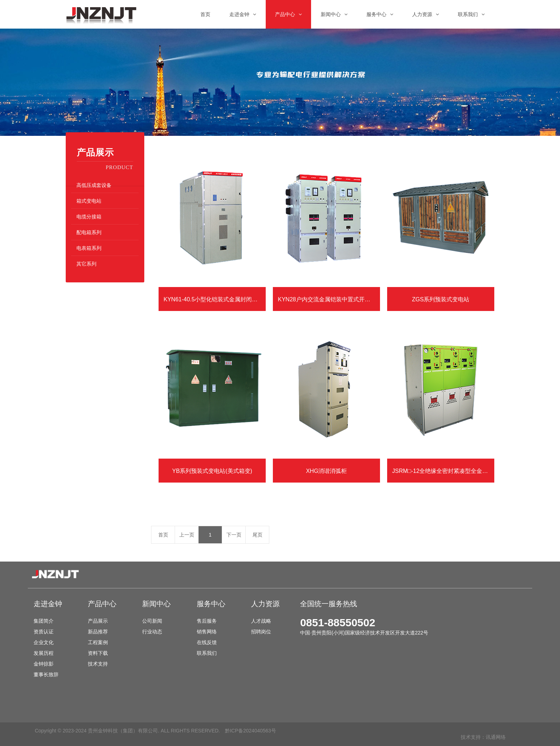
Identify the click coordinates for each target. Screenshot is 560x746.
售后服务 (207, 621)
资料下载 (98, 653)
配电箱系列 (89, 232)
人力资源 (265, 604)
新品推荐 (98, 632)
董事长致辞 (46, 675)
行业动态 (152, 632)
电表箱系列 (89, 248)
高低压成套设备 (94, 185)
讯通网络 (496, 737)
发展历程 (44, 653)
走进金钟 (48, 604)
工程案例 (98, 642)
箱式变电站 (89, 201)
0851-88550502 (337, 623)
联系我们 (207, 653)
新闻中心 (156, 604)
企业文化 (44, 642)
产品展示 (98, 621)
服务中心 (211, 604)
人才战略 (261, 621)
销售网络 (207, 632)
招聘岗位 (261, 632)
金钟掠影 (44, 664)
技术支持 (98, 664)
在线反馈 (207, 642)
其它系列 (86, 264)
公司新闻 (152, 621)
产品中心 (102, 604)
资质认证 (44, 632)
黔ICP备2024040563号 (251, 731)
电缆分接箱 (89, 217)
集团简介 (44, 621)
